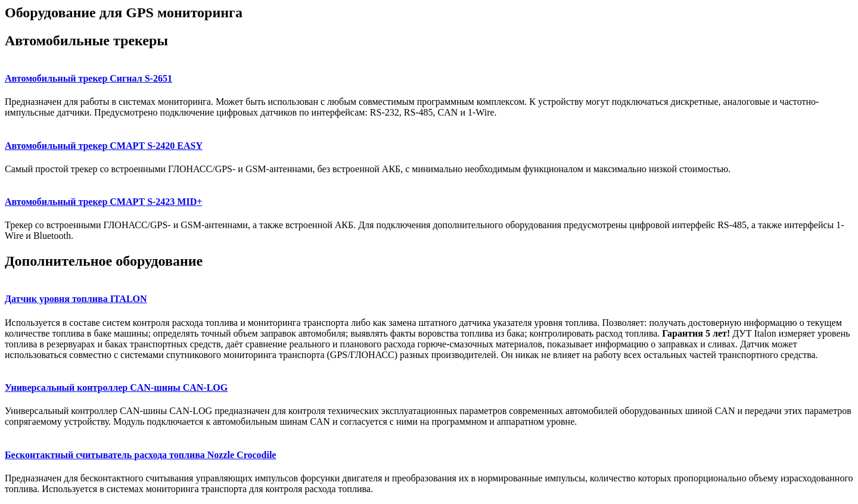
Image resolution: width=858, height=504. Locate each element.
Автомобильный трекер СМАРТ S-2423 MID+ (103, 202)
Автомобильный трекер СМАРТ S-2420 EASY (104, 146)
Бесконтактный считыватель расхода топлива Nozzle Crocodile (140, 455)
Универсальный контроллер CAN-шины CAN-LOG (116, 388)
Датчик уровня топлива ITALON (76, 299)
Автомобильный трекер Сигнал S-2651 (88, 78)
